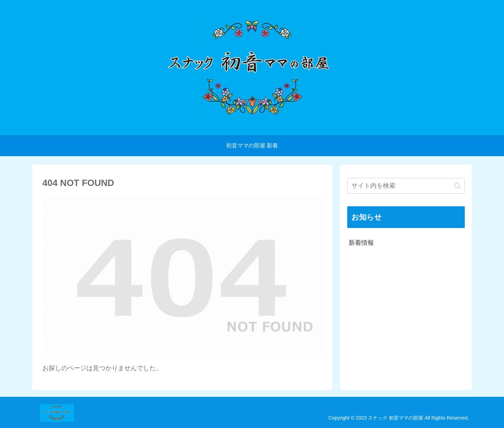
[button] (458, 186)
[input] (406, 186)
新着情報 (361, 243)
